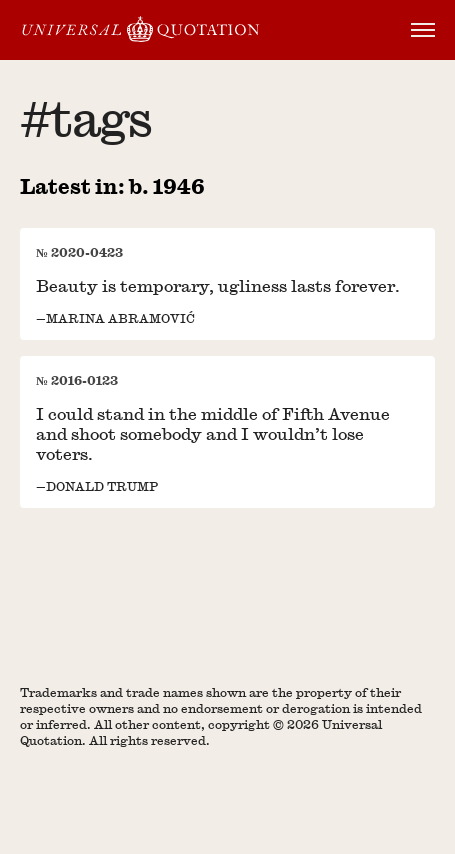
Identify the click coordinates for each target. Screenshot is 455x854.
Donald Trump (102, 486)
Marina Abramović (120, 318)
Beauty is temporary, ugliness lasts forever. (218, 285)
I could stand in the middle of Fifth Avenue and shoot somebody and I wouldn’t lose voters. (213, 433)
